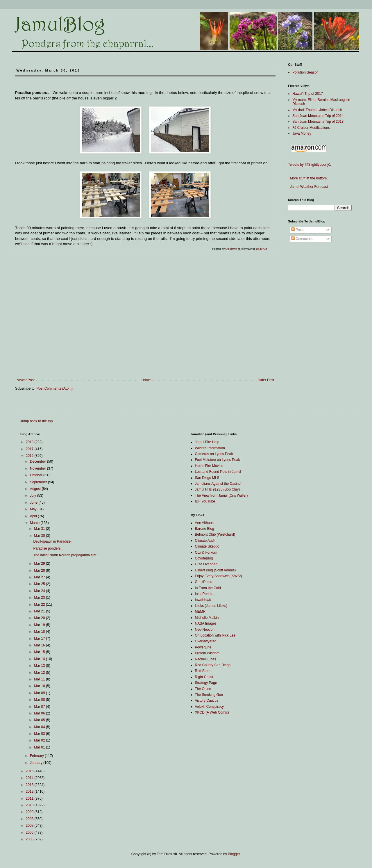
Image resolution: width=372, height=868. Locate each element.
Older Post (266, 380)
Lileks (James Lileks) (211, 606)
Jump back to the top (36, 421)
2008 (30, 819)
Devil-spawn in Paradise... (53, 541)
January (37, 763)
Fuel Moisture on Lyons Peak (218, 460)
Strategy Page (206, 683)
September (39, 482)
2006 (30, 833)
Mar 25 (40, 584)
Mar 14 (40, 659)
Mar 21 (40, 611)
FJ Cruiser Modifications (311, 128)
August (36, 489)
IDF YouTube (205, 501)
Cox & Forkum (206, 552)
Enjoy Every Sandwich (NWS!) (219, 576)
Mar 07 (40, 707)
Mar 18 (40, 632)
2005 (30, 839)
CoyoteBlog (204, 558)
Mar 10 (40, 686)
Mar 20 (40, 618)
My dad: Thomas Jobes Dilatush (317, 110)
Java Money (302, 133)
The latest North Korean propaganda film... (66, 555)
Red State (203, 671)
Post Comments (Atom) (54, 388)
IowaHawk (203, 600)
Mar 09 (40, 693)
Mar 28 (40, 571)
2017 (30, 449)
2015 (30, 771)
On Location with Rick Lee (215, 635)
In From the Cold (208, 588)
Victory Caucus (207, 701)
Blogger (234, 854)
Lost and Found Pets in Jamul (218, 472)
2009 (30, 812)
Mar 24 (40, 591)
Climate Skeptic (207, 546)
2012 (30, 792)
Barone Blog (205, 529)
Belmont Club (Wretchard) (215, 534)
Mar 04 (40, 727)
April (34, 516)
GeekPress (204, 582)
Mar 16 (40, 645)
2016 (30, 456)
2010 (30, 805)
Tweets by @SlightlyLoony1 (310, 165)
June (34, 502)
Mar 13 (40, 666)
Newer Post (26, 380)
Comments (302, 239)
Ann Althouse (205, 523)
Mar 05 (40, 720)
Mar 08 (40, 700)
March (35, 523)
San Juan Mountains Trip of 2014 (318, 116)
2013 (30, 785)
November (39, 468)
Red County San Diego (213, 665)
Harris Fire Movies (209, 466)
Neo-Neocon (205, 630)
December (39, 461)
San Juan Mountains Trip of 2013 (318, 122)
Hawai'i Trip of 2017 (308, 94)
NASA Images (206, 623)
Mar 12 (40, 673)
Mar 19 (40, 625)
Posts (298, 230)
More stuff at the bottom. (308, 178)
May (34, 509)
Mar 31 (40, 529)
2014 (30, 778)
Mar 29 (40, 564)
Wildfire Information (210, 448)
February (37, 756)
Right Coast (204, 677)
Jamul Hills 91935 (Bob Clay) (218, 489)
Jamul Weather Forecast (308, 187)
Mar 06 (40, 713)
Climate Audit (205, 541)
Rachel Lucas (206, 659)
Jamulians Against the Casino (218, 484)
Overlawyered (206, 641)
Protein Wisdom (207, 653)
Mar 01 (40, 747)
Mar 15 (40, 652)
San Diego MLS (207, 478)
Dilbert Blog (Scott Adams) (215, 570)
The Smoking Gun (209, 695)
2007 (30, 826)
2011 (30, 799)
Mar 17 (40, 639)
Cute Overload (206, 564)
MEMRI (201, 612)
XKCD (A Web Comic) (212, 712)
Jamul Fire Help (207, 442)
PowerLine (203, 647)
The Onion (203, 689)
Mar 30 (40, 536)
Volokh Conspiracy (209, 707)
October (37, 475)
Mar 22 (40, 605)
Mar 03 (40, 734)
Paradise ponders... (48, 548)
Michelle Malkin (207, 618)
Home (146, 380)
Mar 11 (40, 679)
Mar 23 (40, 598)
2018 (30, 442)
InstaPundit (204, 594)
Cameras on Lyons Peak (214, 454)
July (34, 496)
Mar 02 (40, 740)
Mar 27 (40, 577)
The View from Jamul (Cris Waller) (221, 496)
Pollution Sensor (305, 72)
